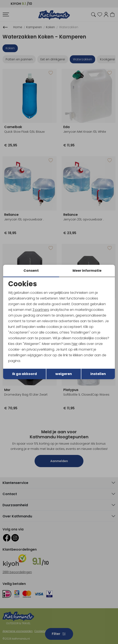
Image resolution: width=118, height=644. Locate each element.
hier (75, 344)
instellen (98, 374)
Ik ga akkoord (25, 374)
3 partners (41, 309)
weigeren (64, 374)
